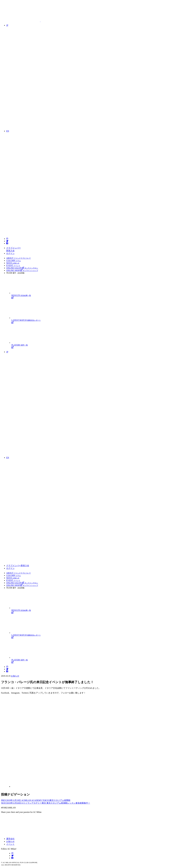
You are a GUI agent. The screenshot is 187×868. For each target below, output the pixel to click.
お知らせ (15, 676)
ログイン (10, 253)
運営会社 (10, 839)
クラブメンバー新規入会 (18, 566)
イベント (10, 844)
